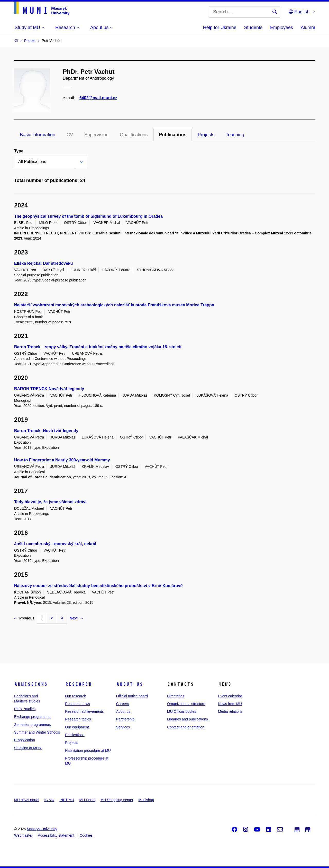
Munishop (146, 800)
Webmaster (23, 835)
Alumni (308, 28)
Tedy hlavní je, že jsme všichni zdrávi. (51, 502)
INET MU (67, 800)
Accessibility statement (56, 835)
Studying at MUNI (28, 748)
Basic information (38, 135)
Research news (77, 704)
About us (130, 684)
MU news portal (27, 800)
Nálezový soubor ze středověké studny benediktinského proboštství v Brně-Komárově (98, 586)
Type (19, 151)
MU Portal (87, 800)
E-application (25, 740)
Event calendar (230, 696)
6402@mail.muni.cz (98, 98)
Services (123, 727)
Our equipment (77, 727)
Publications (173, 135)
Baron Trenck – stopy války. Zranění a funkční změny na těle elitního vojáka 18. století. (98, 347)
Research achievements (84, 711)
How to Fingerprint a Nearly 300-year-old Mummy (62, 460)
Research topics (78, 719)
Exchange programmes (33, 717)
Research (78, 684)
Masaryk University (42, 829)
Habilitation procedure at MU (88, 751)
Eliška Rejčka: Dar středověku (44, 263)
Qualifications (134, 135)
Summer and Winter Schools (37, 732)
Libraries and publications (188, 719)
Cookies (86, 835)
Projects (206, 135)
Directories (176, 696)
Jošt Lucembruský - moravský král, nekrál (55, 544)
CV (70, 135)
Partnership (125, 719)
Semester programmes (32, 725)
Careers (123, 704)
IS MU (49, 800)
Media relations (230, 711)
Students (253, 28)
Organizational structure (186, 704)
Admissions (31, 684)
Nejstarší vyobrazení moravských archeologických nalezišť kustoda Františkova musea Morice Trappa (114, 305)
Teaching (235, 135)
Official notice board (132, 696)
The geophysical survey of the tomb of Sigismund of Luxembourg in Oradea (88, 216)
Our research (76, 696)
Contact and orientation (186, 727)
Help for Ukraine (220, 28)
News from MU (230, 704)
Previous (24, 618)
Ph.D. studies (25, 709)
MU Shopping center (117, 800)
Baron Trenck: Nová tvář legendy (46, 431)
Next (76, 618)
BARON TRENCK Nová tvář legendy (49, 389)
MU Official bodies (182, 711)
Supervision (96, 135)
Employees (282, 28)
